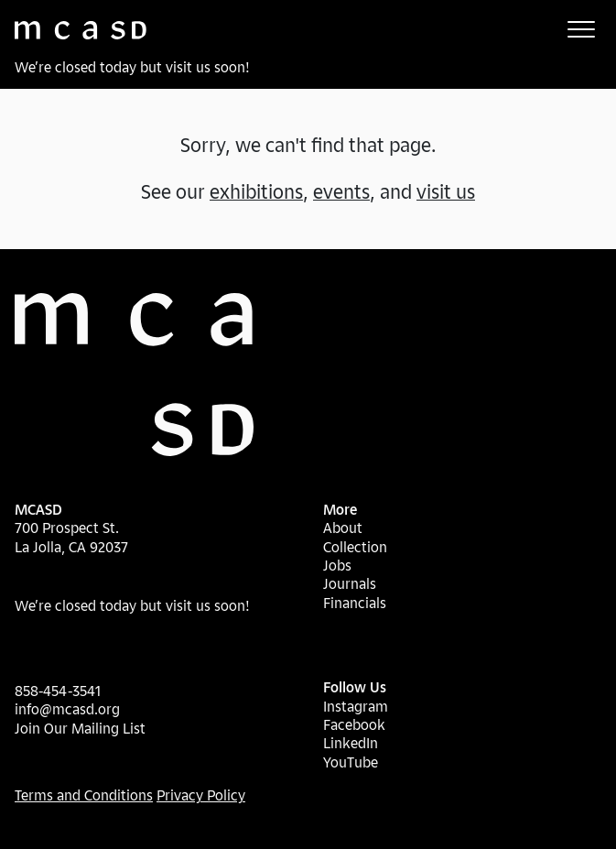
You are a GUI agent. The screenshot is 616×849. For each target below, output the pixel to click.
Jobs (337, 565)
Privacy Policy (201, 795)
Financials (355, 603)
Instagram (356, 706)
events (341, 191)
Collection (355, 547)
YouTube (351, 762)
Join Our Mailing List (80, 728)
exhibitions (256, 191)
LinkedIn (351, 743)
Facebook (354, 724)
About (343, 528)
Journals (350, 583)
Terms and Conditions (84, 795)
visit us (446, 191)
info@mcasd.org (67, 709)
